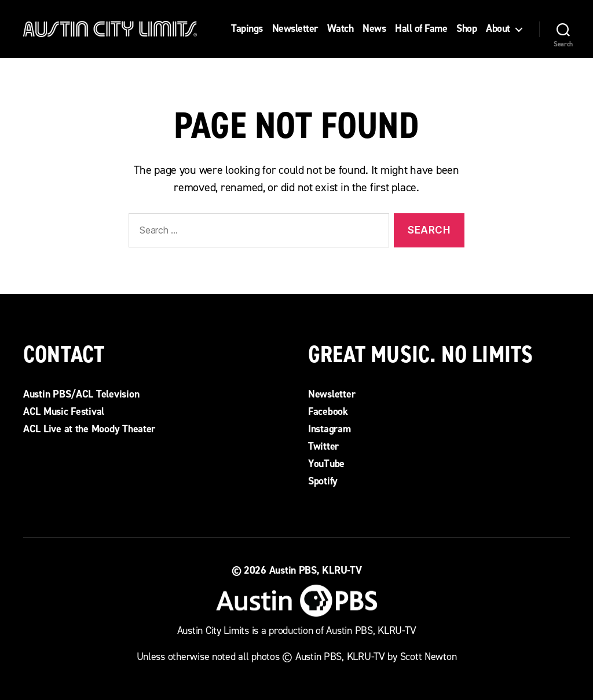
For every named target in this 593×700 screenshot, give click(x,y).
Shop (466, 29)
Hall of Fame (421, 29)
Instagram (330, 429)
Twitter (323, 446)
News (374, 29)
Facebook (328, 411)
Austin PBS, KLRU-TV (316, 570)
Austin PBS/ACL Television (81, 394)
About (498, 29)
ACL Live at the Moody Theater (89, 429)
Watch (341, 29)
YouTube (326, 464)
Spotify (323, 481)
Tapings (247, 29)
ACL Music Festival (64, 411)
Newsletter (295, 29)
